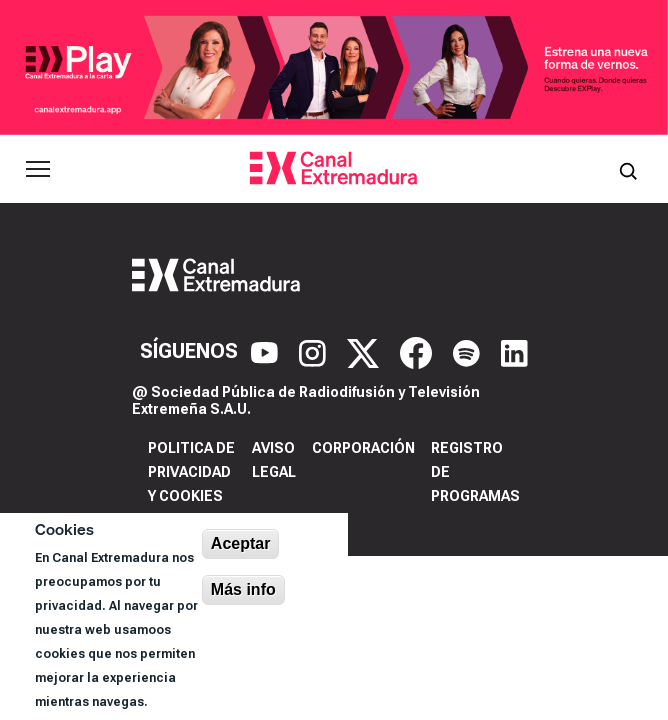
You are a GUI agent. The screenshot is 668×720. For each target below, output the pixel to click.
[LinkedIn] (514, 351)
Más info (243, 589)
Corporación (363, 448)
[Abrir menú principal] (38, 169)
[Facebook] (418, 351)
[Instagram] (315, 351)
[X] (365, 351)
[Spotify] (469, 351)
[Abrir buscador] (628, 169)
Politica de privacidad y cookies (191, 472)
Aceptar (241, 543)
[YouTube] (267, 351)
